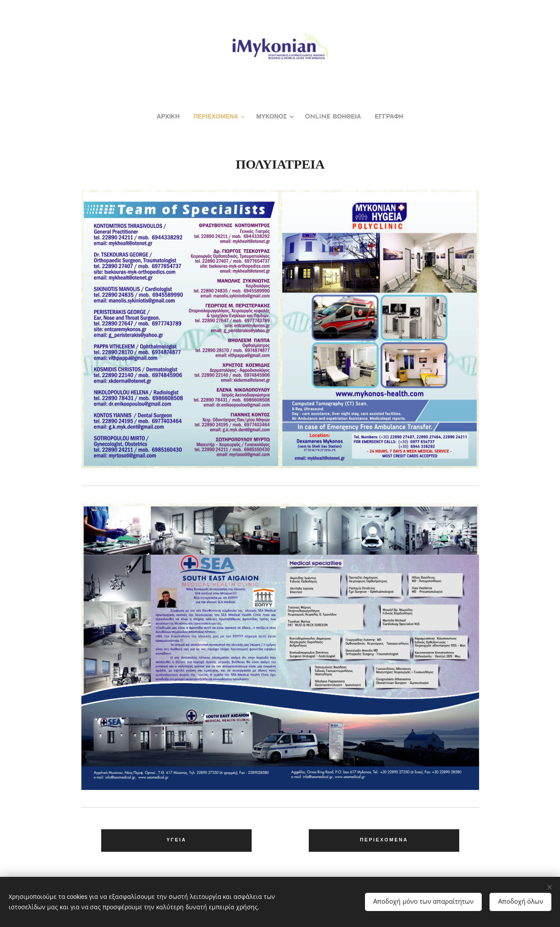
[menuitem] (155, 117)
